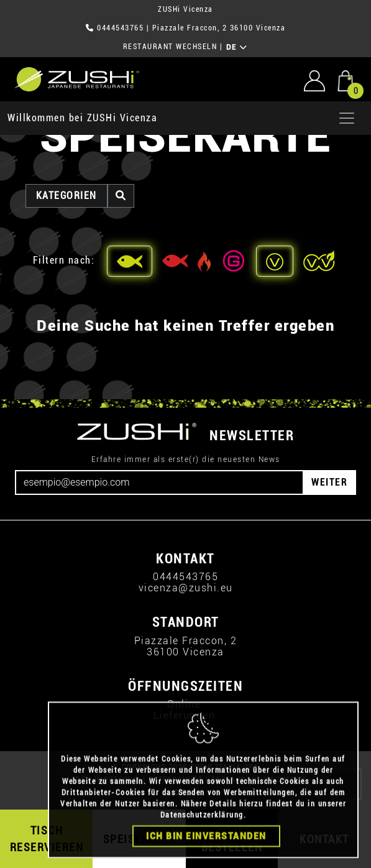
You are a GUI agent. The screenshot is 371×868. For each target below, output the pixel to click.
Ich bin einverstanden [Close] (206, 854)
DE (237, 47)
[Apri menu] (347, 118)
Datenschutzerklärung (202, 833)
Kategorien (66, 196)
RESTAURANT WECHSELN (170, 47)
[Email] (159, 482)
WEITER (329, 482)
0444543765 (120, 28)
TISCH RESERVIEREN (47, 839)
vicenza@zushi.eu (186, 588)
